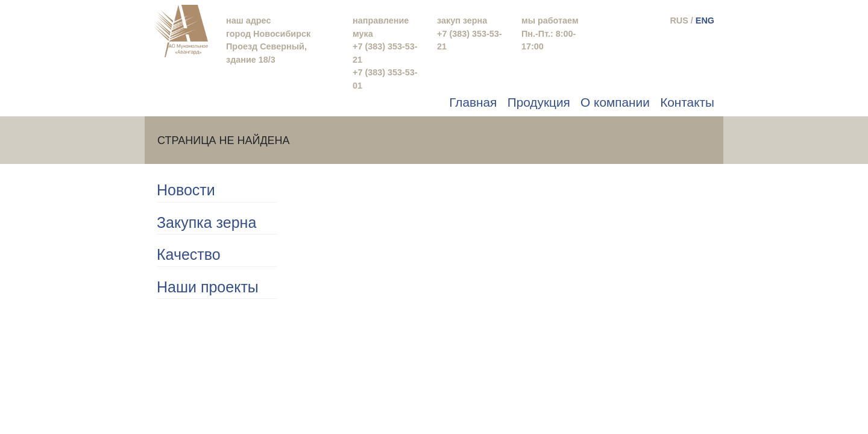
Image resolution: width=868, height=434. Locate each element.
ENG (705, 20)
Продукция (539, 102)
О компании (615, 102)
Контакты (687, 102)
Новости (186, 190)
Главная (473, 102)
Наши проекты (208, 287)
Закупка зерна (206, 222)
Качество (189, 254)
